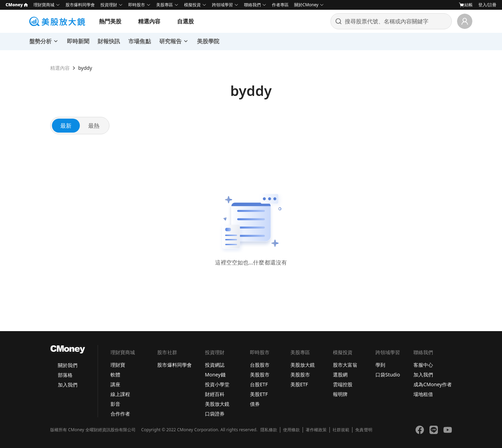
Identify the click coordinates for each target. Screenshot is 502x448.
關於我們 (68, 365)
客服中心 (423, 365)
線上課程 (120, 394)
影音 (115, 404)
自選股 (185, 21)
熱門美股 (110, 21)
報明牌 (340, 394)
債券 (255, 404)
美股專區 (165, 5)
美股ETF (259, 394)
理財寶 (118, 365)
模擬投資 (192, 5)
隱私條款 (269, 430)
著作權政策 (316, 430)
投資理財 (109, 5)
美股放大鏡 (217, 404)
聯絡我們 (252, 5)
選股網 (340, 375)
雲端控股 (343, 384)
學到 (380, 365)
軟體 (115, 375)
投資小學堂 (217, 384)
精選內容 (149, 21)
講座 (115, 384)
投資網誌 (215, 365)
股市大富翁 (345, 365)
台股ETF (259, 384)
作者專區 (280, 5)
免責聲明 (364, 430)
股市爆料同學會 (80, 5)
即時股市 (137, 5)
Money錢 (215, 375)
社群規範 (341, 430)
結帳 (466, 5)
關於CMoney (306, 5)
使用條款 (291, 430)
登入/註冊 (487, 5)
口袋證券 (215, 414)
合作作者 (120, 414)
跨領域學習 (222, 5)
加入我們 (68, 385)
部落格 (65, 375)
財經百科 (215, 394)
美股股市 (260, 375)
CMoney (17, 5)
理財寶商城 (44, 5)
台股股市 (260, 365)
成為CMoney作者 (433, 384)
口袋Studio (388, 375)
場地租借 (423, 394)
